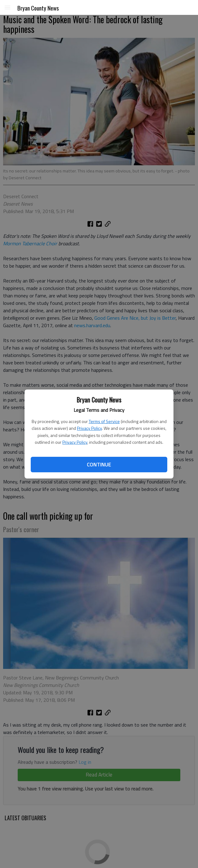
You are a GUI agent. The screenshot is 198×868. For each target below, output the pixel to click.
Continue (99, 465)
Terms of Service (104, 421)
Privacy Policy (89, 428)
